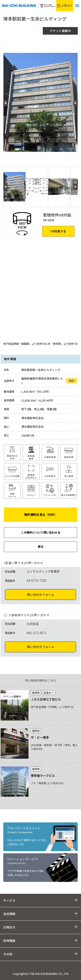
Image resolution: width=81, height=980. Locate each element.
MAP (72, 381)
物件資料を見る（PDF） (41, 515)
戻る (41, 547)
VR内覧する (58, 231)
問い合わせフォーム (41, 594)
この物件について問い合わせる (41, 532)
